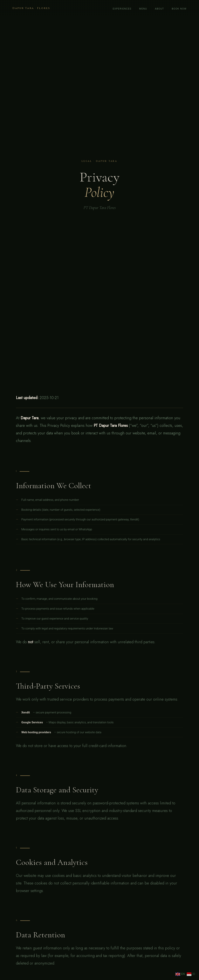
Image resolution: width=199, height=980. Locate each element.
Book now (179, 9)
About (159, 9)
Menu (143, 9)
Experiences (122, 9)
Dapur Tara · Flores (31, 8)
